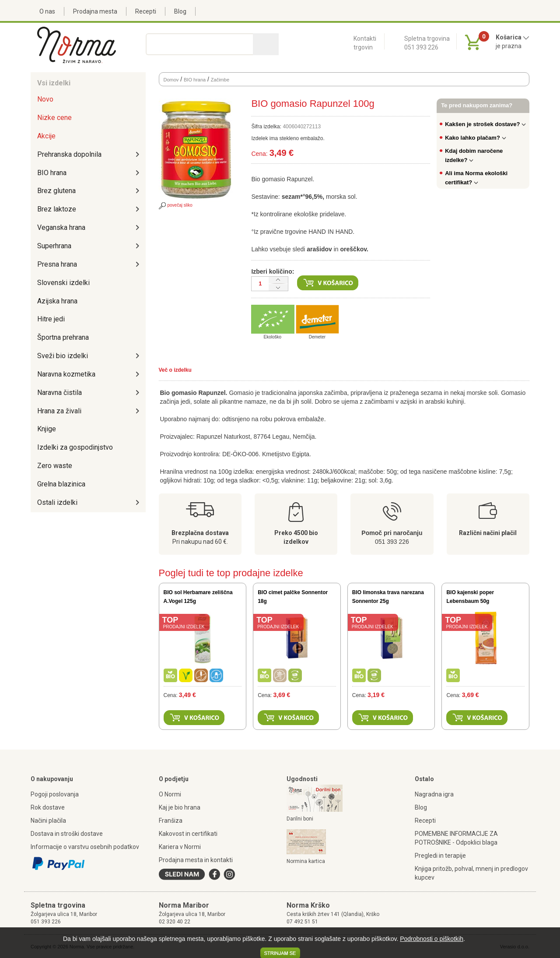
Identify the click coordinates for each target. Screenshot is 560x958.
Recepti (146, 11)
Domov (171, 80)
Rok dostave (48, 807)
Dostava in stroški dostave (67, 834)
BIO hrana (52, 173)
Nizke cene (54, 118)
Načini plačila (48, 821)
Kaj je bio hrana (180, 807)
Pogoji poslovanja (55, 794)
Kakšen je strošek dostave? (485, 124)
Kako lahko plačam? (476, 138)
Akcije (46, 136)
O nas (47, 11)
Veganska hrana (61, 227)
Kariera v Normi (180, 847)
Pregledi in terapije (440, 856)
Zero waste (55, 466)
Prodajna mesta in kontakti (196, 860)
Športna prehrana (63, 337)
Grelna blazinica (61, 484)
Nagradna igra (434, 794)
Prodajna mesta (95, 11)
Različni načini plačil (488, 533)
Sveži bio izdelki (63, 356)
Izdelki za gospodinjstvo (75, 447)
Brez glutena (56, 191)
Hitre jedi (51, 319)
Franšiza (171, 821)
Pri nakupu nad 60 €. (200, 542)
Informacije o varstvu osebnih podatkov (85, 847)
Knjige (47, 429)
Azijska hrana (57, 301)
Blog (180, 11)
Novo (45, 99)
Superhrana (54, 246)
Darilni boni (300, 819)
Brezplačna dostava (200, 533)
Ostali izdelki (57, 502)
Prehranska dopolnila (69, 154)
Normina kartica (306, 861)
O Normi (170, 794)
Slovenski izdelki (63, 283)
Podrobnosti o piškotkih (432, 939)
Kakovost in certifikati (188, 834)
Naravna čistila (59, 393)
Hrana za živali (59, 411)
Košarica (513, 37)
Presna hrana (57, 264)
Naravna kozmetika (66, 374)
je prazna (509, 46)
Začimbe (220, 80)
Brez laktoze (57, 209)
